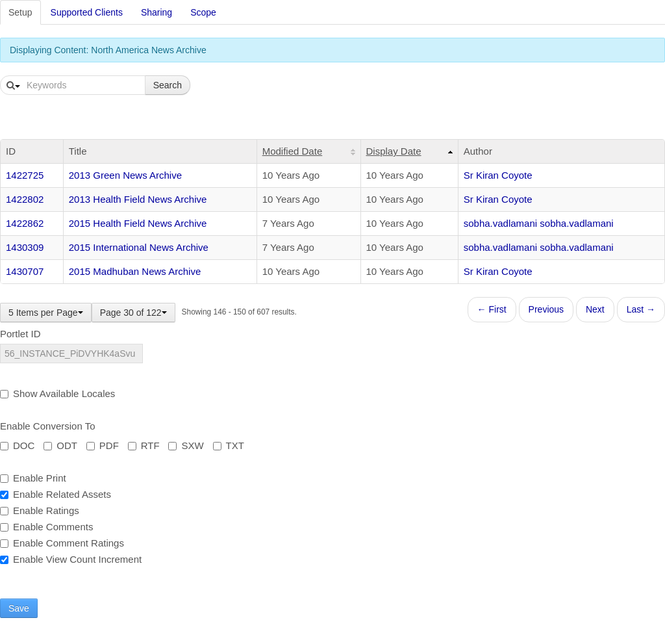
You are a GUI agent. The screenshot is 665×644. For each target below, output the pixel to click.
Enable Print (33, 478)
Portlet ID (20, 334)
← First (492, 309)
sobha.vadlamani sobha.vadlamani (539, 223)
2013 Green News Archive (125, 175)
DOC (17, 445)
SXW (186, 445)
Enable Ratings (40, 510)
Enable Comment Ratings (62, 543)
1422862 (25, 223)
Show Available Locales (57, 393)
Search (168, 85)
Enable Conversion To (47, 426)
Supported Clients (87, 12)
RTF (144, 445)
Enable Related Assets (56, 494)
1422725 (25, 175)
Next (595, 309)
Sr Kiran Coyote (498, 175)
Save (19, 608)
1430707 (25, 271)
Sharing (157, 12)
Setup (20, 12)
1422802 (25, 199)
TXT (229, 445)
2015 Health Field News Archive (138, 223)
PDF (103, 445)
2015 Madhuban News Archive (135, 271)
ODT (60, 445)
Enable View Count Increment (71, 559)
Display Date (394, 151)
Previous (546, 309)
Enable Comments (46, 527)
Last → (641, 309)
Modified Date (293, 151)
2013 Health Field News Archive (138, 199)
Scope (203, 12)
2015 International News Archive (139, 247)
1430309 (25, 247)
